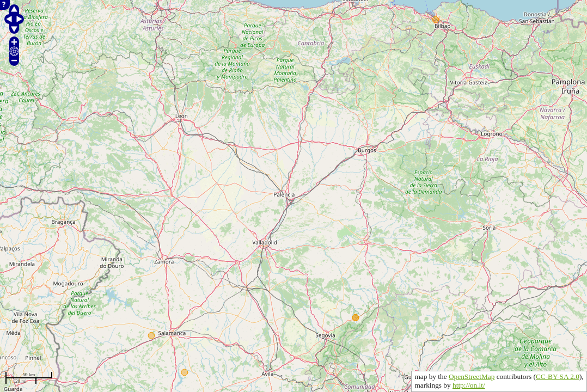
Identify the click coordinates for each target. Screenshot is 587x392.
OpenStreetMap (472, 376)
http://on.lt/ (469, 385)
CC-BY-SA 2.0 (558, 376)
